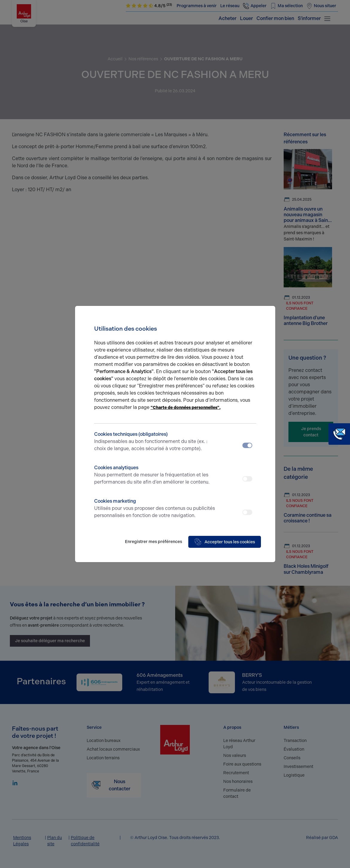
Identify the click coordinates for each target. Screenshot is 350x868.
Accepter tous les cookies (225, 542)
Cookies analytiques (155, 475)
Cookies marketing (155, 509)
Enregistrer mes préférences (153, 542)
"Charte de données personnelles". (186, 408)
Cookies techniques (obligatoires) (155, 442)
